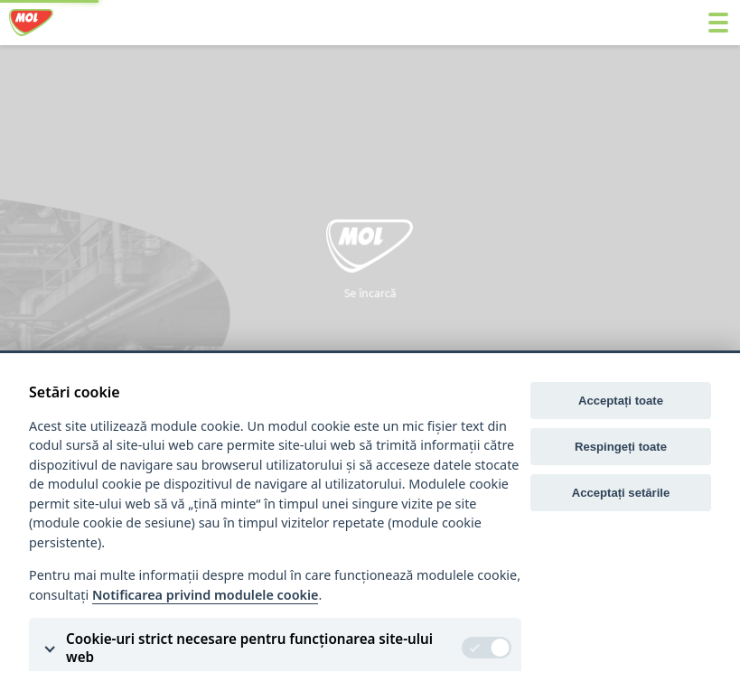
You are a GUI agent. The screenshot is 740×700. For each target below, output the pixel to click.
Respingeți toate (621, 447)
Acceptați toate (621, 401)
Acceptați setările (621, 493)
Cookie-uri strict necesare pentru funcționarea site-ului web (249, 648)
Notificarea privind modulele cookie (206, 595)
